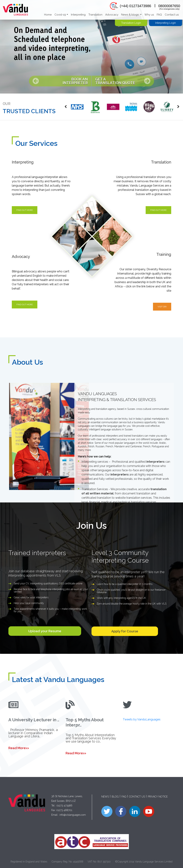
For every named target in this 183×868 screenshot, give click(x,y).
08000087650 (169, 6)
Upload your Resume (45, 631)
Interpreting (78, 15)
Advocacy (112, 15)
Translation (95, 15)
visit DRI (162, 307)
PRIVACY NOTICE (158, 797)
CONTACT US (137, 797)
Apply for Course (125, 631)
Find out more (25, 210)
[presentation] (66, 107)
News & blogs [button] (130, 15)
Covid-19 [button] (60, 15)
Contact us (172, 15)
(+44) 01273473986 (135, 6)
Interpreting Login (166, 23)
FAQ (159, 15)
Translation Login (131, 23)
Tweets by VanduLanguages (142, 719)
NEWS (105, 797)
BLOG (115, 797)
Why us (149, 15)
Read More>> (19, 748)
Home (48, 15)
